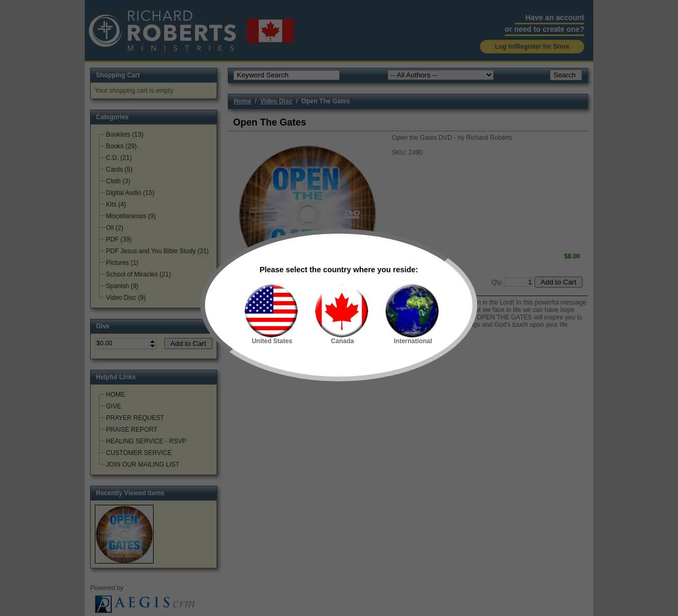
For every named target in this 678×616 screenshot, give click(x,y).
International (412, 315)
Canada (342, 315)
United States (271, 315)
